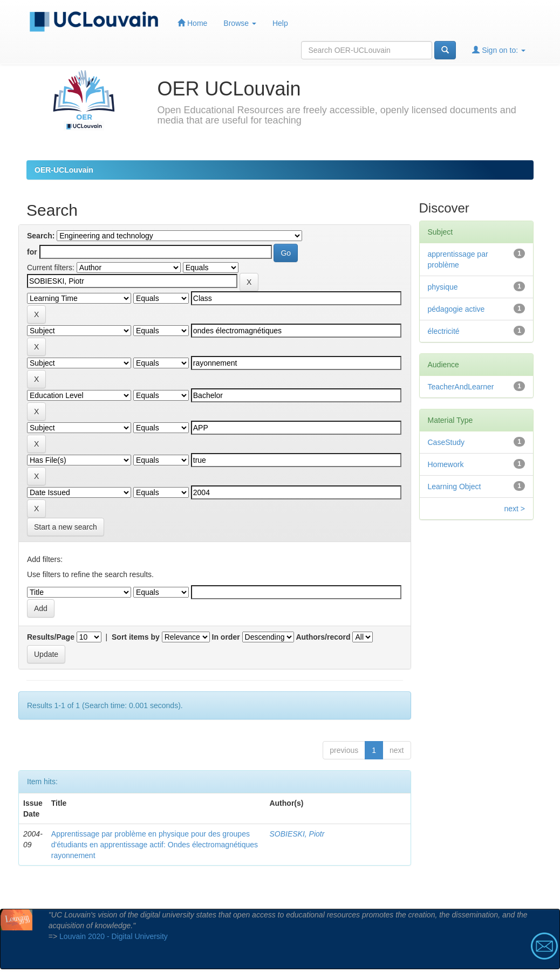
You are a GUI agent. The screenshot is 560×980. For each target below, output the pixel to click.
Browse (240, 23)
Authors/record (323, 637)
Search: (41, 236)
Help (280, 23)
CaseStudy (446, 442)
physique (443, 287)
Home (192, 23)
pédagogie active (456, 309)
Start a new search (66, 527)
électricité (444, 331)
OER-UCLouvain (64, 170)
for (32, 252)
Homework (446, 464)
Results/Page (51, 637)
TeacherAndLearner (461, 387)
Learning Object (455, 486)
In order (226, 637)
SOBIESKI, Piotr (297, 834)
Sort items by (136, 637)
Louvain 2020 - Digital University (114, 936)
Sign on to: (499, 50)
